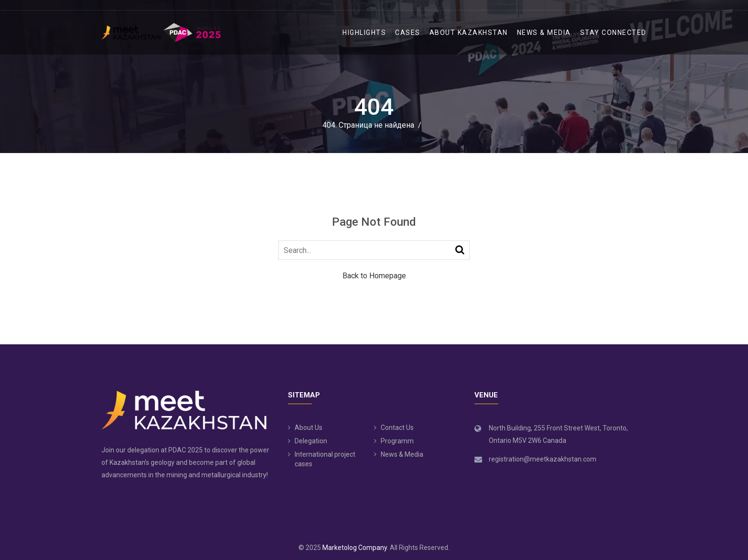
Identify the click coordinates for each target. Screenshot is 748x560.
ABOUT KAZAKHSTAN (469, 33)
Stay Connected (613, 33)
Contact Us (397, 428)
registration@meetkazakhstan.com (543, 459)
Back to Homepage (374, 276)
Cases (408, 33)
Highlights (364, 33)
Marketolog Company (355, 548)
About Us (308, 428)
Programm (397, 441)
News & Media (544, 33)
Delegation (311, 441)
